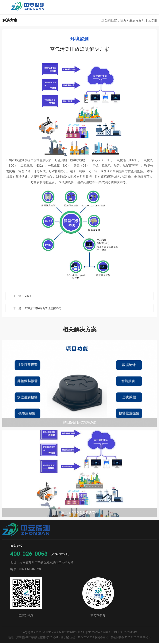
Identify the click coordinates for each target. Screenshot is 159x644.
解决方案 (135, 21)
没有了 (28, 297)
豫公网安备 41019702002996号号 (131, 638)
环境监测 (151, 21)
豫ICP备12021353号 (125, 633)
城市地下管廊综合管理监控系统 (42, 309)
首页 (123, 21)
